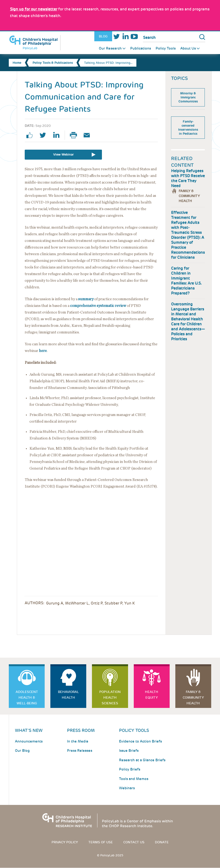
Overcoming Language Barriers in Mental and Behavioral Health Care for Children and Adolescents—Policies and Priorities (188, 322)
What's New (29, 730)
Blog (103, 36)
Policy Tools (166, 48)
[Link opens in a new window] (34, 9)
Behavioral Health (68, 695)
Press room (81, 730)
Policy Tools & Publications (53, 63)
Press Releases (80, 751)
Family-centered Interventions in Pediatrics (188, 128)
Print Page (75, 135)
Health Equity (152, 695)
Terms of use (101, 842)
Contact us (134, 842)
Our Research (110, 48)
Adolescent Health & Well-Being (27, 697)
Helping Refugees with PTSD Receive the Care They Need (188, 178)
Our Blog (22, 751)
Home (17, 63)
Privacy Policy (65, 842)
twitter (45, 135)
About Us (188, 48)
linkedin (58, 135)
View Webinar (63, 155)
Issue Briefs (129, 751)
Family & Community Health (189, 196)
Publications (141, 48)
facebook (31, 135)
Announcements (29, 741)
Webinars (127, 788)
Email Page (89, 135)
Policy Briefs (130, 769)
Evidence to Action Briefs (140, 741)
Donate (162, 842)
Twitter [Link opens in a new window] (117, 36)
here (43, 351)
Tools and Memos (134, 779)
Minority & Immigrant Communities (188, 97)
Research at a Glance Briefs (142, 760)
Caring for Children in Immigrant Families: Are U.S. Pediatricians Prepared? (186, 281)
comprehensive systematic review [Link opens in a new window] (98, 306)
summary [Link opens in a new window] (86, 299)
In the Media (78, 741)
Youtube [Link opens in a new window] (134, 36)
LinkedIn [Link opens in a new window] (125, 36)
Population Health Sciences (110, 697)
